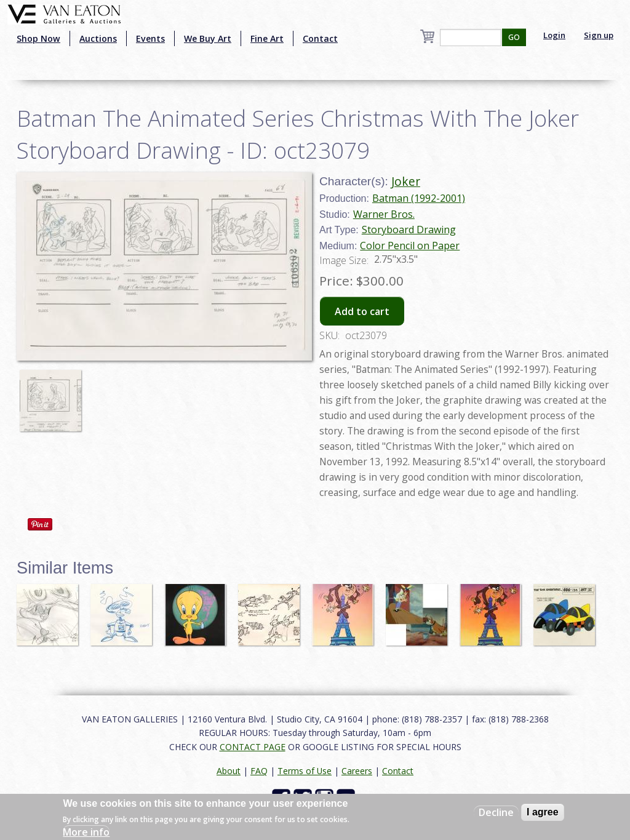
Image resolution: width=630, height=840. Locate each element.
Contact (320, 38)
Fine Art (267, 38)
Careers (357, 771)
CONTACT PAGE (253, 747)
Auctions (98, 38)
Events (150, 38)
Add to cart (362, 311)
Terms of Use (305, 771)
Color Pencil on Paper (410, 246)
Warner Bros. (384, 214)
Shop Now (38, 38)
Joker (406, 181)
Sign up (599, 35)
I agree (543, 812)
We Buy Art (208, 38)
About (229, 771)
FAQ (259, 771)
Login (554, 35)
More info (86, 832)
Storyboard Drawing (409, 230)
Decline (496, 812)
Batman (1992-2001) (419, 198)
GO (514, 37)
